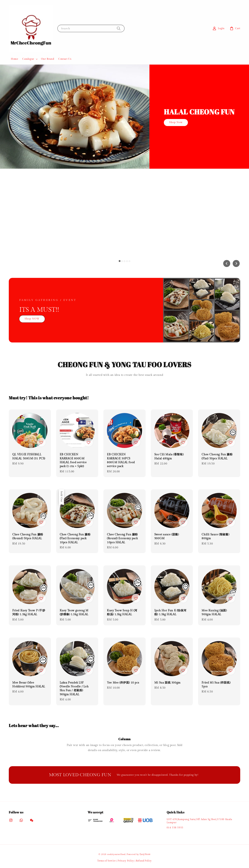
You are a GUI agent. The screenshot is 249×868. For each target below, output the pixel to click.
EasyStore (145, 854)
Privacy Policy (126, 861)
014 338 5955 (175, 828)
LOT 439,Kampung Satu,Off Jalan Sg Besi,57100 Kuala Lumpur (199, 821)
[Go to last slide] (227, 263)
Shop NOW (32, 319)
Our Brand (48, 59)
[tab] (120, 261)
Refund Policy (144, 861)
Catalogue (28, 59)
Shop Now (176, 122)
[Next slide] (236, 263)
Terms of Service (107, 861)
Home (14, 59)
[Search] (119, 28)
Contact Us (65, 59)
